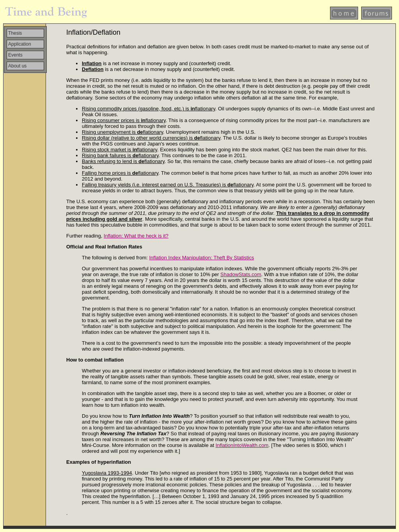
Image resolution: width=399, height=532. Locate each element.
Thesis (15, 33)
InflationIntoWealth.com (242, 445)
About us (17, 66)
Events (15, 55)
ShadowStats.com (241, 274)
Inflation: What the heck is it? (136, 236)
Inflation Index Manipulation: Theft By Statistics (202, 258)
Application (20, 44)
